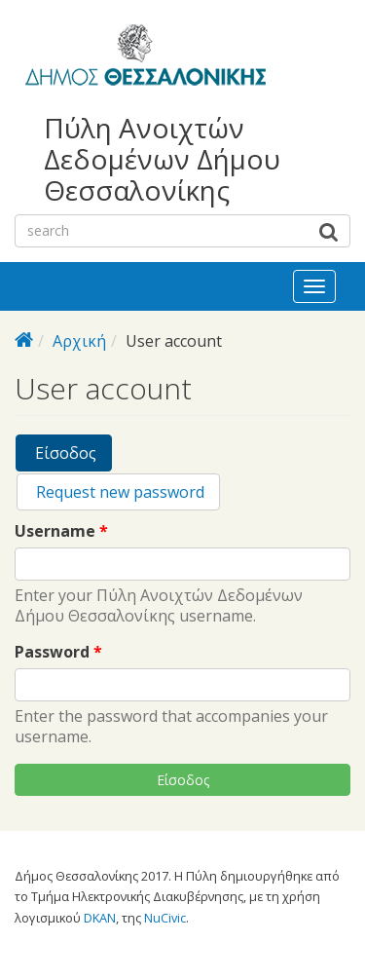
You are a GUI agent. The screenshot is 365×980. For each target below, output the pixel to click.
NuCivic (165, 918)
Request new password (118, 492)
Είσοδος (72, 456)
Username (61, 531)
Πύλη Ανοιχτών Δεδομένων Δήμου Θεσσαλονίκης (162, 159)
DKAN (100, 918)
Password (58, 652)
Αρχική (79, 341)
